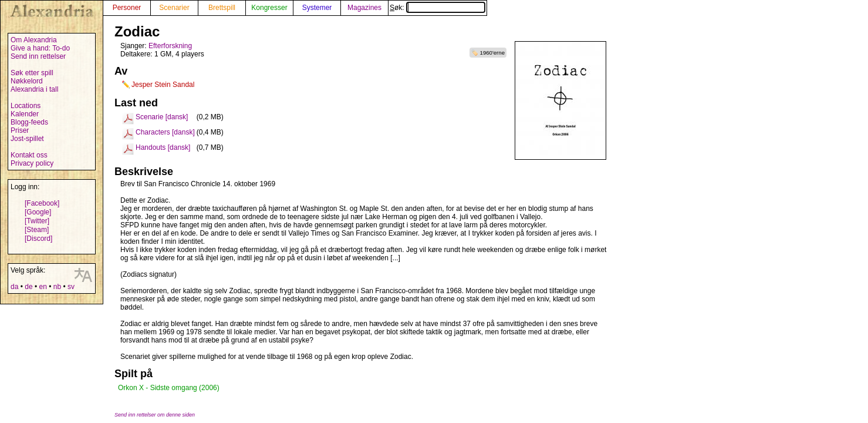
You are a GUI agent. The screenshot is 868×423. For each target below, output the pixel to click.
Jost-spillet (27, 139)
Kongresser (269, 8)
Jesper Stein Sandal (163, 85)
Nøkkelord (27, 81)
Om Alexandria (34, 40)
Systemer (317, 8)
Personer (127, 8)
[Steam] (37, 230)
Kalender (25, 114)
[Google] (38, 212)
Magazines (364, 8)
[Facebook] (42, 203)
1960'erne (492, 53)
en (43, 287)
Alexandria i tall (34, 89)
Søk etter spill (32, 73)
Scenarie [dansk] (162, 117)
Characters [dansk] (165, 132)
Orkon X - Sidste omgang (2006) (169, 388)
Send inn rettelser (38, 56)
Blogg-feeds (29, 122)
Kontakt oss (29, 155)
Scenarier (174, 8)
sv (71, 287)
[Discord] (38, 239)
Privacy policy (32, 163)
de (28, 287)
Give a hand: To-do (40, 48)
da (14, 287)
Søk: (438, 8)
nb (57, 287)
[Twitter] (37, 221)
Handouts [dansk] (163, 147)
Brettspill (222, 8)
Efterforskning (170, 46)
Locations (26, 106)
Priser (20, 130)
